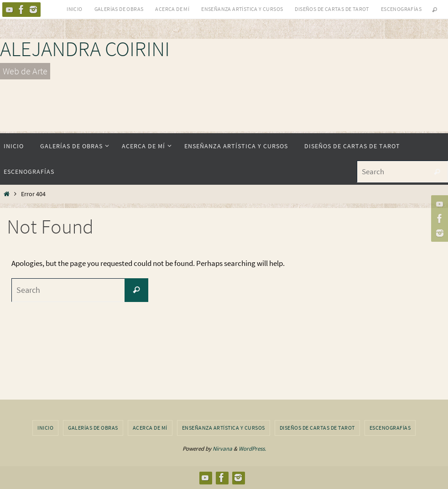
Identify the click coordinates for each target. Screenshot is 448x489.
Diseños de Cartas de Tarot (332, 9)
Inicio (74, 9)
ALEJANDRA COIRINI (85, 49)
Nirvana (222, 449)
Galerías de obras (119, 9)
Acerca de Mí (172, 9)
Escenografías (401, 9)
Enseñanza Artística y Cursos (242, 9)
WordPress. (252, 449)
